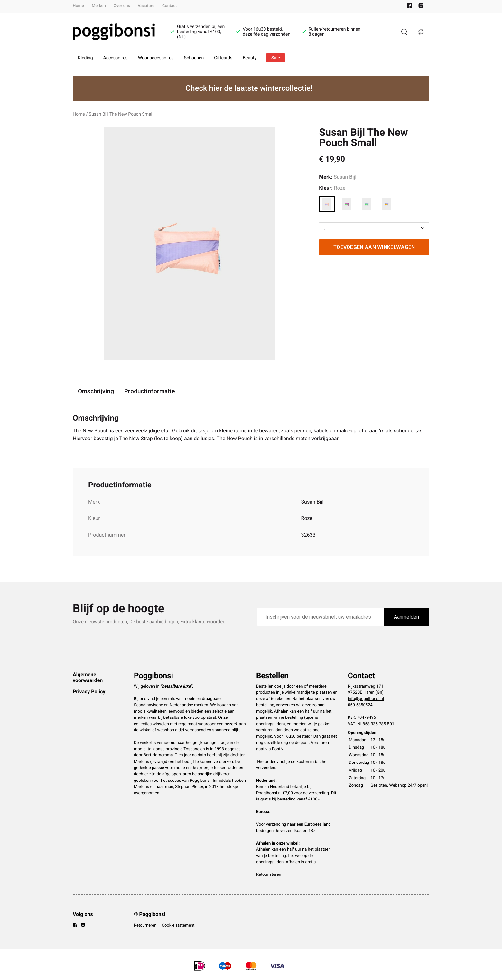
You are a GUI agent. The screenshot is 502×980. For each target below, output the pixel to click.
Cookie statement (178, 925)
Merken (99, 6)
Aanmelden (406, 617)
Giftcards (223, 58)
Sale (276, 58)
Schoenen (194, 58)
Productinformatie (150, 391)
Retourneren (145, 925)
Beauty (250, 58)
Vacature (146, 6)
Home (78, 6)
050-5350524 (360, 705)
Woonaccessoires (156, 58)
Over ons (122, 6)
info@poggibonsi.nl (366, 699)
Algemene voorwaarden (88, 677)
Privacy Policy (89, 692)
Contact (170, 6)
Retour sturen (269, 875)
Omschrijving (96, 391)
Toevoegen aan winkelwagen (374, 247)
